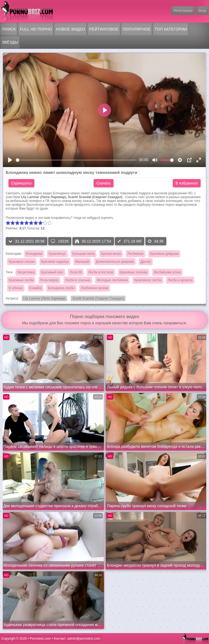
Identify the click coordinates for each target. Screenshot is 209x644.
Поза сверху (49, 280)
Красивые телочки (133, 272)
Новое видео (71, 29)
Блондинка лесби (61, 288)
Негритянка (26, 272)
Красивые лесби (21, 280)
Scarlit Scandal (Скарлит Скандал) (97, 299)
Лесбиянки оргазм (94, 288)
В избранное (187, 183)
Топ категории (171, 29)
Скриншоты (21, 183)
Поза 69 (76, 272)
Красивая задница (55, 262)
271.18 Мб (130, 241)
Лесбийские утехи (167, 272)
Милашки (82, 262)
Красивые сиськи (22, 262)
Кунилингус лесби (148, 280)
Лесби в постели (101, 272)
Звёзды (10, 42)
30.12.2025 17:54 (93, 241)
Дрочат (146, 262)
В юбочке (16, 288)
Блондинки (34, 254)
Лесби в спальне (78, 280)
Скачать (104, 183)
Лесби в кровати (180, 280)
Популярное (137, 29)
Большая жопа (84, 254)
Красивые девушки (164, 254)
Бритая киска (111, 254)
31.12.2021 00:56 (27, 241)
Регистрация (183, 11)
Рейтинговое (104, 29)
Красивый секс (52, 272)
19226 (60, 241)
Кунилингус (57, 254)
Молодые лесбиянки (112, 280)
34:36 (156, 241)
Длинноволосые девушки (115, 262)
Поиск (9, 29)
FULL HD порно (36, 29)
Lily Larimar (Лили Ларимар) (44, 299)
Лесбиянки (135, 254)
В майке (36, 288)
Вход (202, 11)
